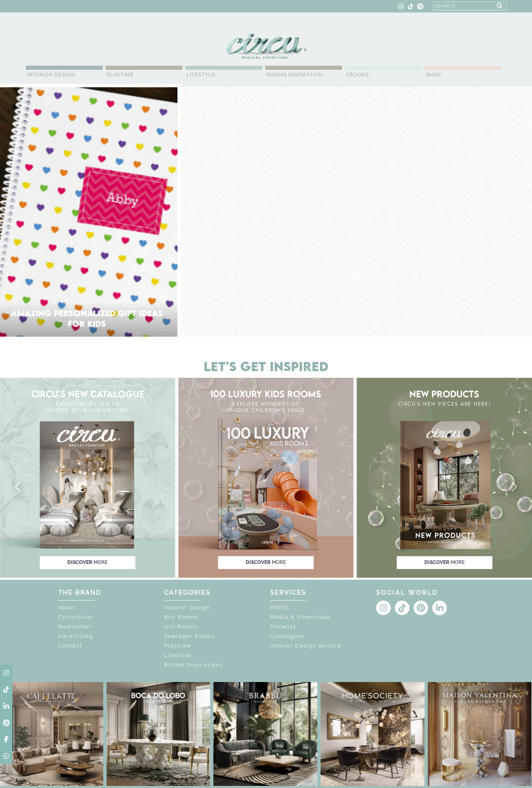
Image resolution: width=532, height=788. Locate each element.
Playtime (120, 75)
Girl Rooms (181, 627)
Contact (70, 646)
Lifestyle (201, 75)
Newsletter (75, 627)
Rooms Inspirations (194, 665)
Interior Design (51, 75)
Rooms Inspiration (295, 75)
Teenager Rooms (190, 636)
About (67, 608)
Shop (433, 75)
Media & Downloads (300, 617)
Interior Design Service (306, 646)
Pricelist (283, 627)
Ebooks (357, 75)
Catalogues (287, 636)
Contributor (76, 617)
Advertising (76, 636)
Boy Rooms (181, 617)
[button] (18, 487)
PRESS (280, 608)
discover (87, 562)
